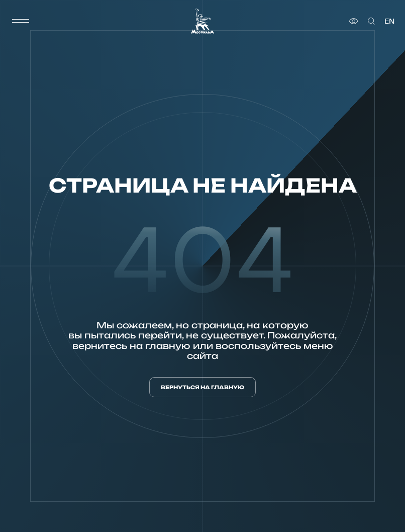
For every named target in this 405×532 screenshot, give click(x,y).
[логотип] (202, 21)
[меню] (21, 21)
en (389, 21)
